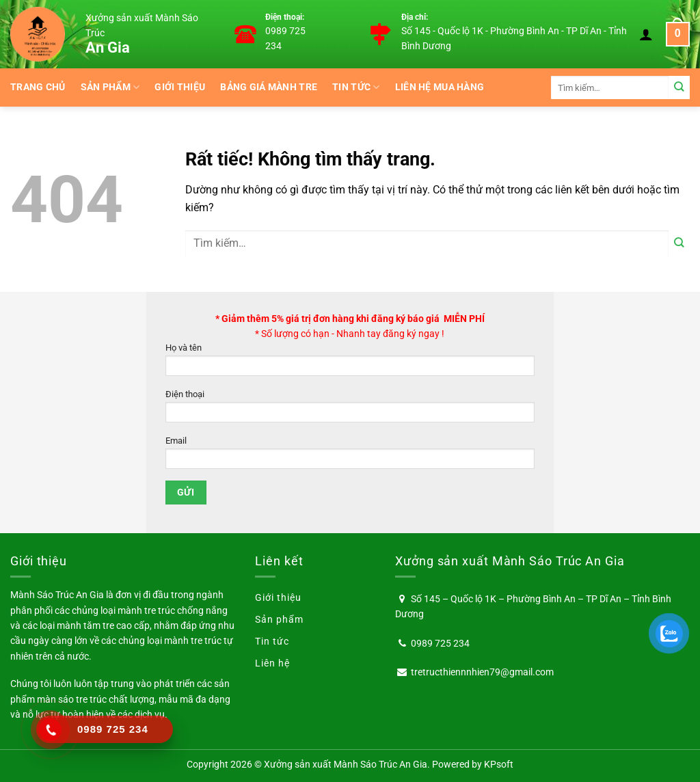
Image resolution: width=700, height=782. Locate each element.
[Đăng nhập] (646, 34)
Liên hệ (272, 663)
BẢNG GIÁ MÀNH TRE (269, 87)
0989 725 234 (440, 643)
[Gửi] (679, 87)
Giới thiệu (180, 87)
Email (350, 456)
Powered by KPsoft (473, 764)
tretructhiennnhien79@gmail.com (482, 672)
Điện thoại (350, 410)
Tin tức (356, 87)
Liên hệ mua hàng (440, 87)
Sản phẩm (110, 87)
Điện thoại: (285, 17)
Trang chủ (38, 87)
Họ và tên (350, 363)
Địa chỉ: (415, 17)
